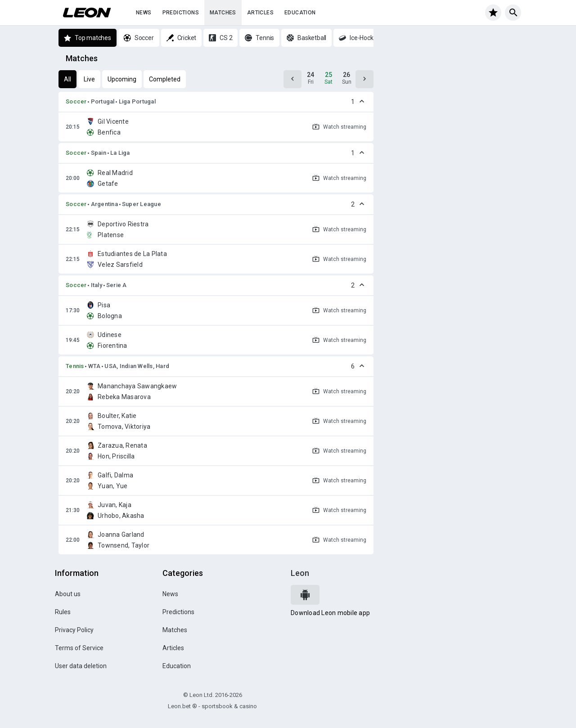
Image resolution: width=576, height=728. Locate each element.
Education (300, 13)
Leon (300, 573)
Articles (260, 13)
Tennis (75, 366)
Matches (223, 13)
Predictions (181, 13)
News (144, 13)
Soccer (76, 101)
